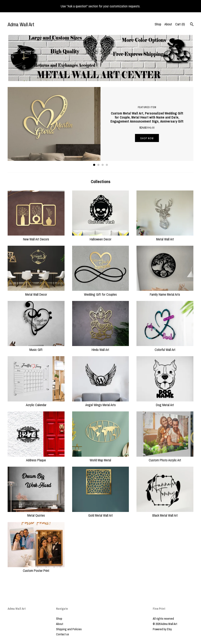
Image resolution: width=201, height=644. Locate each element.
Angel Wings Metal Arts (101, 403)
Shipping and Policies (69, 629)
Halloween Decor (101, 237)
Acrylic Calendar (36, 403)
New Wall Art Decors (36, 237)
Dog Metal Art (165, 403)
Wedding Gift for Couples (101, 292)
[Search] (192, 25)
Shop (158, 24)
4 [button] (107, 165)
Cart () (180, 24)
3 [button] (103, 165)
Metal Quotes (36, 513)
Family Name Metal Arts (165, 292)
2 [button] (98, 165)
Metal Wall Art (165, 237)
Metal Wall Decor (36, 292)
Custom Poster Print (36, 568)
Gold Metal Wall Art (101, 513)
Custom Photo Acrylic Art (165, 458)
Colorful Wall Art (165, 347)
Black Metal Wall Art (165, 513)
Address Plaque (36, 458)
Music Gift (36, 347)
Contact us (63, 634)
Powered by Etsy (162, 629)
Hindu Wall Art (101, 347)
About (168, 24)
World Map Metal (101, 458)
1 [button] (94, 165)
